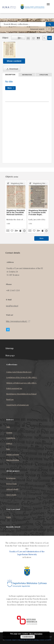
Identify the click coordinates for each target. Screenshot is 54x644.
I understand (28, 637)
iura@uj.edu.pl (12, 306)
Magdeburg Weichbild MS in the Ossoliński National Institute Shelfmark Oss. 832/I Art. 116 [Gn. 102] (16, 212)
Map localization (13, 460)
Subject (9, 443)
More (41, 238)
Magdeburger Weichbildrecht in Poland (21, 394)
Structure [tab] (44, 75)
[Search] (50, 24)
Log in (9, 517)
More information (36, 634)
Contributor (11, 438)
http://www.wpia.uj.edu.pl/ (18, 321)
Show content (14, 61)
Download (12, 69)
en (50, 38)
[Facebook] (8, 330)
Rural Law (10, 399)
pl (44, 38)
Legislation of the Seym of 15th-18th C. (22, 377)
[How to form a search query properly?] (49, 29)
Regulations (11, 478)
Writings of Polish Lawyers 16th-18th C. (22, 383)
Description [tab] (10, 75)
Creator (9, 432)
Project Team (12, 484)
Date (8, 449)
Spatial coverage (13, 454)
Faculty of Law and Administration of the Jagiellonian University (27, 553)
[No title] (9, 50)
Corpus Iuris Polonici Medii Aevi (19, 372)
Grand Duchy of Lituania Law (18, 405)
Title (8, 427)
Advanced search (37, 29)
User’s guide (11, 495)
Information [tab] (27, 75)
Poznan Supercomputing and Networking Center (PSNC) (28, 640)
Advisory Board (12, 489)
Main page (10, 356)
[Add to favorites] (33, 38)
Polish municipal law (14, 388)
